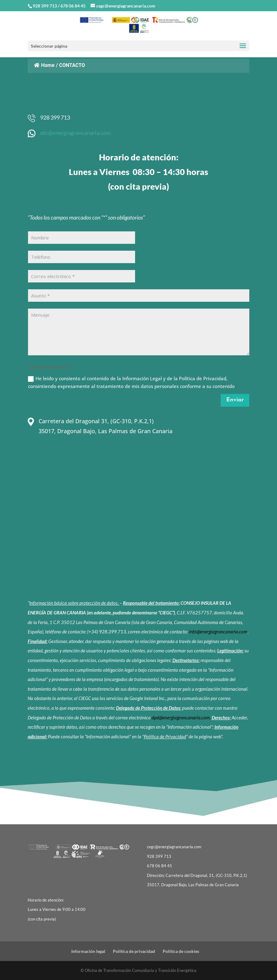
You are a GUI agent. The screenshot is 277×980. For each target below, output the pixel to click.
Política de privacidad (134, 951)
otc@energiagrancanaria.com (75, 133)
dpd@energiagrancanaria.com (181, 717)
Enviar (235, 400)
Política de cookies (181, 951)
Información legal (88, 951)
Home (44, 65)
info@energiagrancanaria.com (218, 632)
